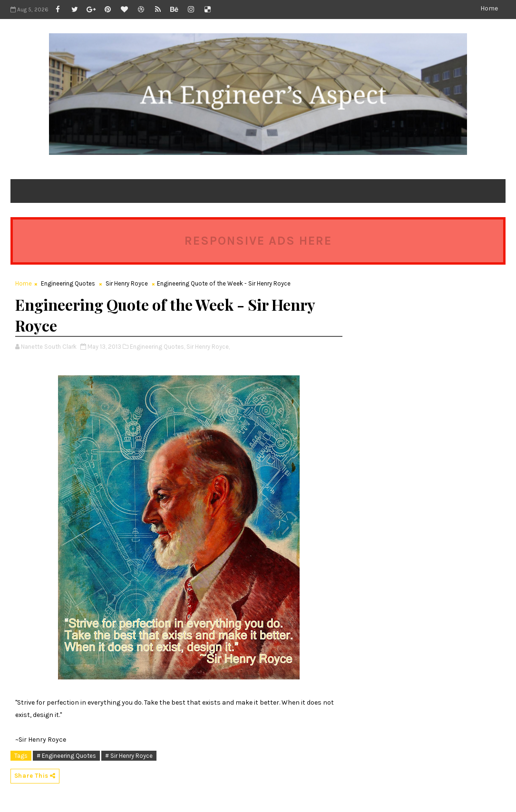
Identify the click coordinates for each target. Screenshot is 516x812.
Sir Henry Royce (127, 283)
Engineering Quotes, (157, 347)
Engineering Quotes (68, 283)
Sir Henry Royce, (208, 347)
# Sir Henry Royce (129, 756)
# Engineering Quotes (66, 756)
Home (489, 8)
